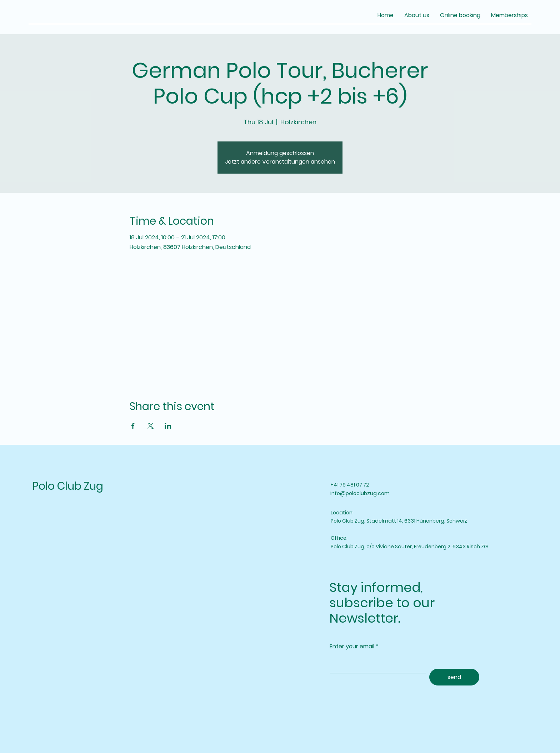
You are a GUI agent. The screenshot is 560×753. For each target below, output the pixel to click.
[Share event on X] (151, 426)
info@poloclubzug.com (360, 493)
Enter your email (352, 647)
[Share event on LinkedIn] (168, 426)
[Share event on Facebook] (133, 426)
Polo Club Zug (68, 486)
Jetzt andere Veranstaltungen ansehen (280, 162)
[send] (454, 677)
